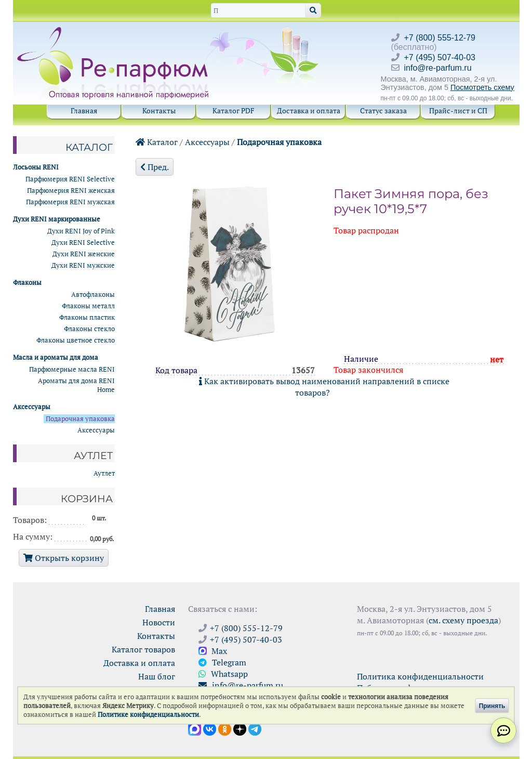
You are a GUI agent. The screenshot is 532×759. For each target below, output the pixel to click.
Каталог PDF (234, 110)
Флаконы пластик (87, 317)
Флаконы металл (88, 306)
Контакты (159, 110)
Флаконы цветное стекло (76, 340)
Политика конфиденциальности (420, 676)
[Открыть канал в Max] (195, 728)
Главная (84, 110)
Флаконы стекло (89, 329)
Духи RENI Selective (83, 243)
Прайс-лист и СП (458, 110)
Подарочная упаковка (279, 142)
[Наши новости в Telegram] (255, 728)
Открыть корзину (64, 558)
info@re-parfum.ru (438, 68)
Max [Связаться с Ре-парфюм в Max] (213, 651)
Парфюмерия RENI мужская (70, 202)
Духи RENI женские (84, 254)
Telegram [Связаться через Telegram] (222, 662)
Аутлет (104, 473)
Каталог (157, 142)
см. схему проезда (463, 620)
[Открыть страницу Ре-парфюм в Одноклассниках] (225, 728)
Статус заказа (383, 110)
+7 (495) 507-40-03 (440, 57)
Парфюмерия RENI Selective (70, 179)
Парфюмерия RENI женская (71, 191)
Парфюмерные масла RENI (72, 369)
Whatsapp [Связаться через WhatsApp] (223, 674)
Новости (159, 622)
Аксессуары (207, 142)
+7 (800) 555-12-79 (440, 38)
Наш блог (157, 676)
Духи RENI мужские (83, 265)
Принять (492, 705)
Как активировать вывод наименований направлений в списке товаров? (324, 387)
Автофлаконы (93, 295)
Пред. (155, 167)
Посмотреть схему (482, 87)
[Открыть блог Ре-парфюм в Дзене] (240, 728)
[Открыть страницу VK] (210, 728)
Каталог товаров (143, 649)
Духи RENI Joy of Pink (81, 231)
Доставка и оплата (309, 110)
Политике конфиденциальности (148, 715)
